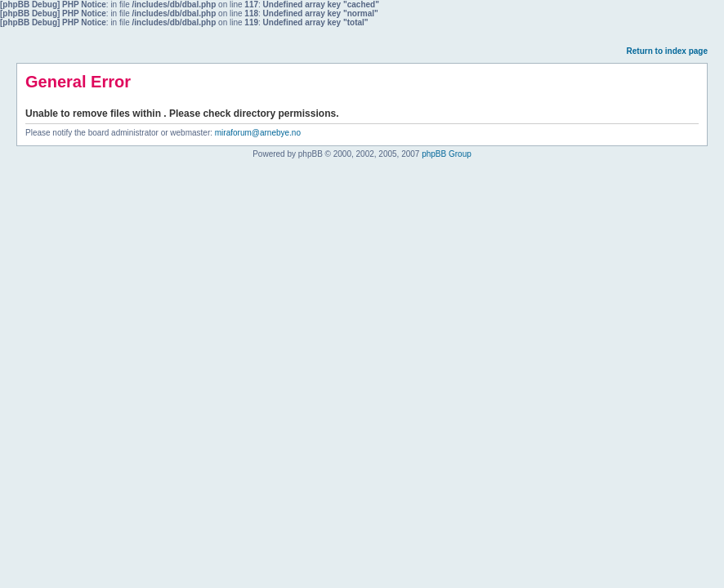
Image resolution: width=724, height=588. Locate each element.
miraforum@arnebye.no (258, 133)
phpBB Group (447, 154)
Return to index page (667, 51)
